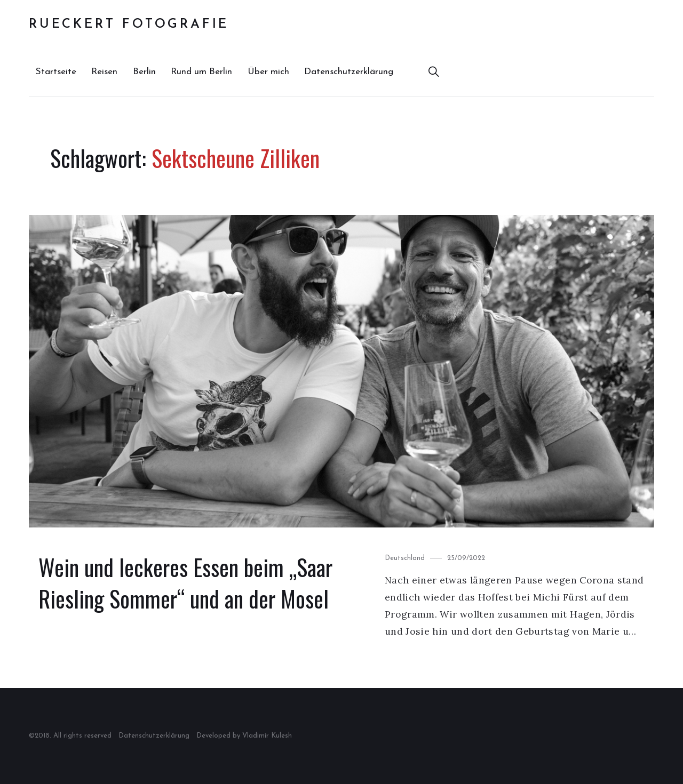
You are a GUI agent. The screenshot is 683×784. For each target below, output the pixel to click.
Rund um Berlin (201, 72)
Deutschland (405, 558)
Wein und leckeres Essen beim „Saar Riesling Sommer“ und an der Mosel (185, 583)
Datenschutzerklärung (349, 72)
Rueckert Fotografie (129, 25)
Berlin (144, 72)
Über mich (268, 72)
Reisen (104, 72)
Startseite (56, 72)
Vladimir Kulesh (267, 736)
